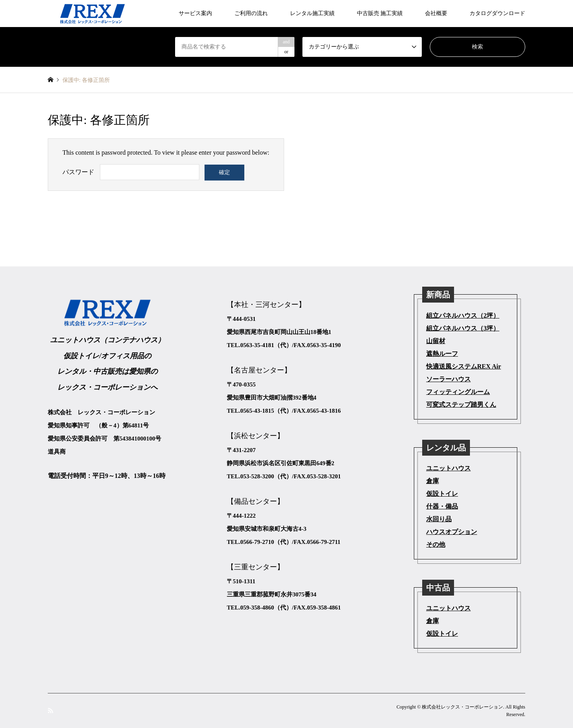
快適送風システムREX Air (464, 366)
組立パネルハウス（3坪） (463, 328)
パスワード (78, 172)
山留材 (436, 341)
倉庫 (433, 481)
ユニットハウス (448, 468)
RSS (51, 710)
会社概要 (436, 13)
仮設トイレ (442, 494)
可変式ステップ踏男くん (461, 405)
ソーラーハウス (448, 379)
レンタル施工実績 (312, 13)
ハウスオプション (452, 532)
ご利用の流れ (251, 13)
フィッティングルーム (458, 392)
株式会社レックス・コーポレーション (462, 707)
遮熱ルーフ (442, 354)
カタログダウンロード (497, 13)
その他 (436, 545)
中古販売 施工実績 (380, 13)
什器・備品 (442, 506)
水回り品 (439, 519)
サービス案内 (195, 13)
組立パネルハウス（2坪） (463, 315)
